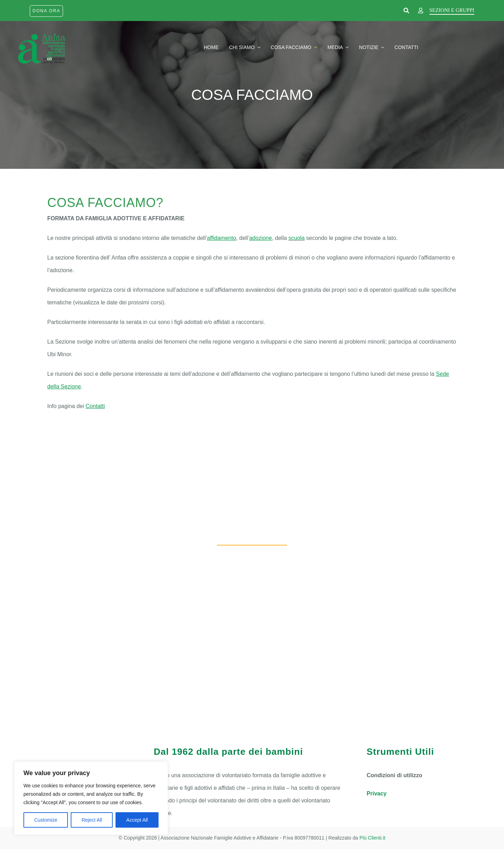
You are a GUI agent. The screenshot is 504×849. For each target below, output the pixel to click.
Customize (46, 820)
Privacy (377, 793)
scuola (296, 238)
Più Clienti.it (372, 838)
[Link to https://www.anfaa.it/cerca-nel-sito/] (406, 11)
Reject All (92, 820)
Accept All (137, 820)
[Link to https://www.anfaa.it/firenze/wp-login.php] (421, 11)
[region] (91, 798)
